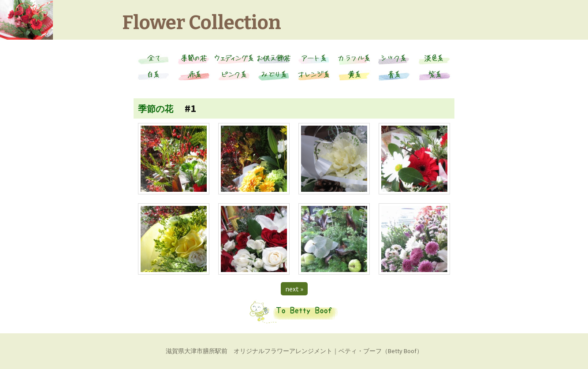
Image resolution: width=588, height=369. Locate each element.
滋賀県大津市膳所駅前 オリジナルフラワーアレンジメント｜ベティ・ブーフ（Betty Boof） (294, 351)
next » (294, 289)
